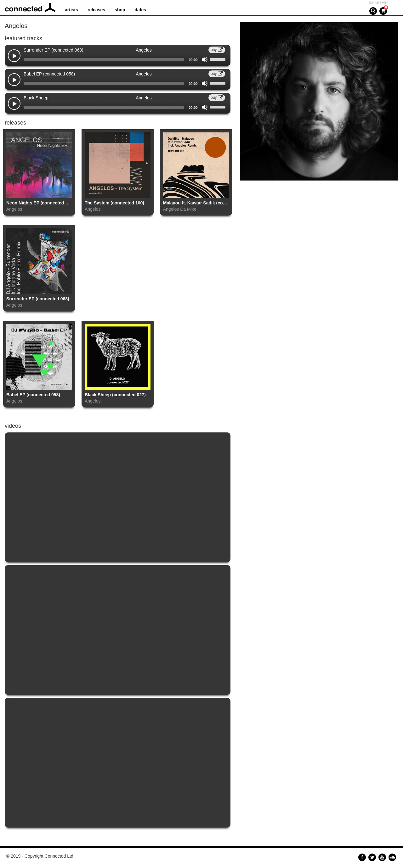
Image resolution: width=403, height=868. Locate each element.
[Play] (14, 56)
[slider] (104, 59)
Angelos (14, 209)
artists (71, 10)
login (385, 2)
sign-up (374, 2)
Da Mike (188, 209)
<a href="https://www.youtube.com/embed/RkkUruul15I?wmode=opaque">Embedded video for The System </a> (118, 497)
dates (141, 10)
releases (96, 10)
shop (120, 10)
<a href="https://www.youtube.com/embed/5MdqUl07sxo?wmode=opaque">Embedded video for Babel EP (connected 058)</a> (118, 763)
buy (217, 50)
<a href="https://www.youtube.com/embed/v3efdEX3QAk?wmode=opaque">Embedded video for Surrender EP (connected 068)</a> (118, 630)
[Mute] (205, 59)
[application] (118, 59)
